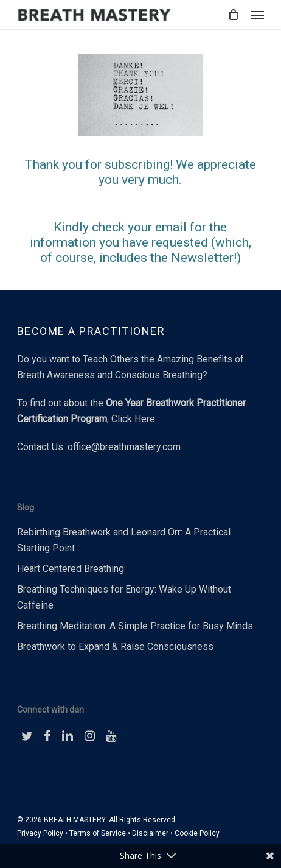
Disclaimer (150, 833)
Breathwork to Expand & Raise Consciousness (115, 647)
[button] (257, 15)
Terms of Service (98, 833)
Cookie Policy (197, 833)
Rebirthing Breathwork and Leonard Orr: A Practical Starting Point (124, 540)
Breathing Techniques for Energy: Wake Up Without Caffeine (124, 597)
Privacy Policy (40, 833)
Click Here (133, 419)
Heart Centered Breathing (71, 569)
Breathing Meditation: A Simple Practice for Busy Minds (135, 626)
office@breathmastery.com (124, 447)
